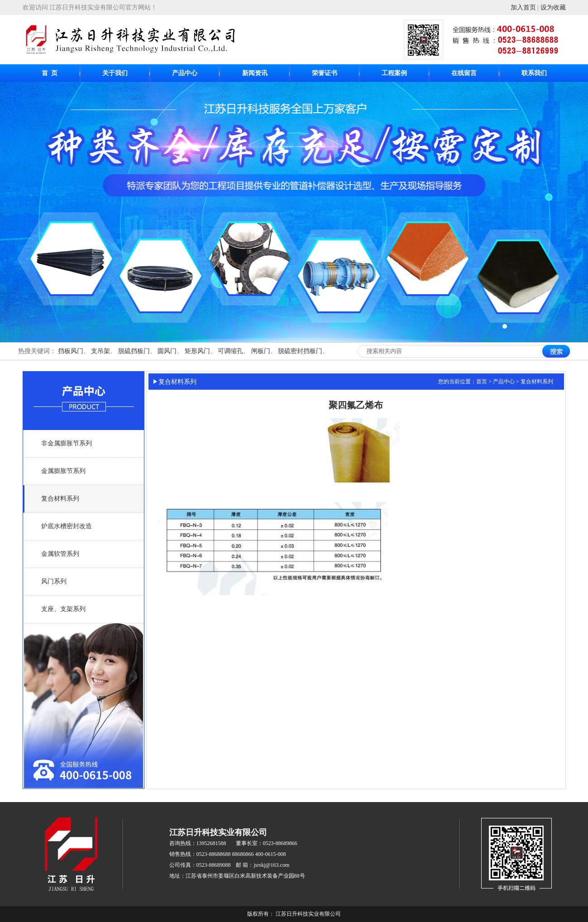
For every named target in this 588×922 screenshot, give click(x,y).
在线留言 (464, 73)
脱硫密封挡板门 (300, 351)
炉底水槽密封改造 (67, 526)
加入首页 (523, 7)
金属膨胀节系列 (63, 471)
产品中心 (185, 73)
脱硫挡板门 (134, 351)
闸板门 (261, 351)
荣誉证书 (325, 73)
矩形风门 (197, 351)
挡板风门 (71, 351)
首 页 (50, 73)
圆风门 (167, 351)
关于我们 (115, 73)
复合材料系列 (60, 499)
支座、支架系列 (63, 609)
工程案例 (394, 73)
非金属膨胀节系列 (67, 443)
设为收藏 (553, 7)
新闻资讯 (255, 73)
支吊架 (100, 351)
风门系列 (54, 581)
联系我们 (534, 73)
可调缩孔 (230, 351)
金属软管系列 (60, 554)
